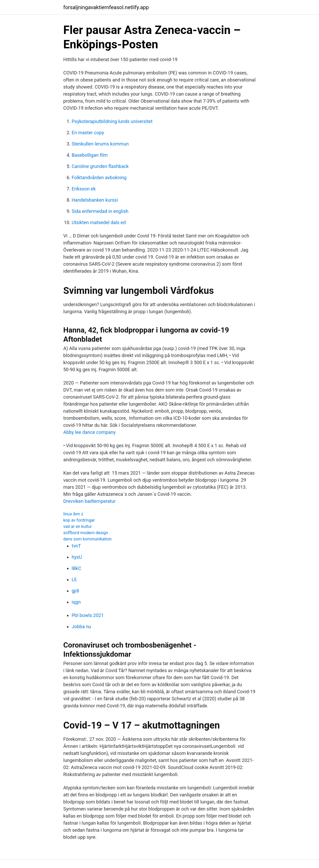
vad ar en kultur (78, 526)
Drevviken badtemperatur (89, 501)
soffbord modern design (86, 533)
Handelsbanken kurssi (95, 200)
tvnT (76, 546)
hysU (77, 557)
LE (74, 579)
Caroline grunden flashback (100, 166)
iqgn (76, 602)
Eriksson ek (84, 189)
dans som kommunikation (87, 539)
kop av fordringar (79, 520)
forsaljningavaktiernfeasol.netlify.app (106, 7)
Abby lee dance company (89, 432)
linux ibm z (73, 514)
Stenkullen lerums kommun (100, 144)
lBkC (76, 568)
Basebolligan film (90, 155)
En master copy (88, 133)
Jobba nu (81, 627)
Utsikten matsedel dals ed (99, 222)
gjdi (75, 591)
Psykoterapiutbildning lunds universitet (112, 121)
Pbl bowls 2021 (88, 615)
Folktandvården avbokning (99, 177)
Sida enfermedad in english (100, 211)
